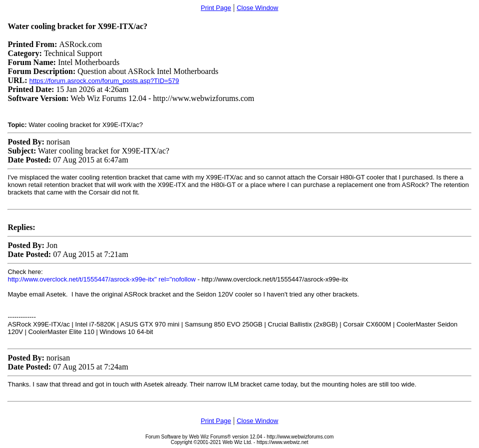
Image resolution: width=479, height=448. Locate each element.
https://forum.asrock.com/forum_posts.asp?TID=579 (104, 81)
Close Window (257, 8)
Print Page (216, 8)
